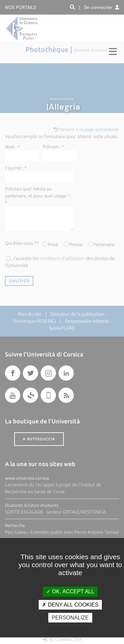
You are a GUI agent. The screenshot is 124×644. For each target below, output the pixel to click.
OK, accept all (70, 591)
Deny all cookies (70, 605)
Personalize (70, 618)
